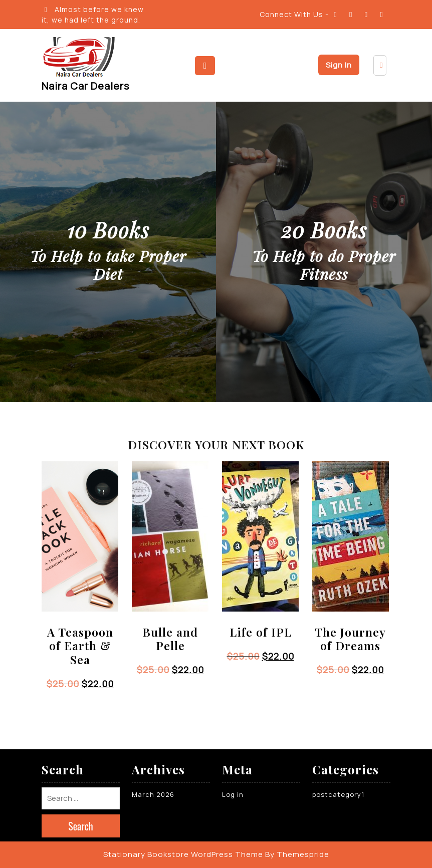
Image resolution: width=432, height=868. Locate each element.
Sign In (339, 65)
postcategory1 (338, 794)
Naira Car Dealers (85, 86)
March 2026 (153, 794)
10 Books (108, 230)
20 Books (324, 230)
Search (81, 826)
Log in (233, 794)
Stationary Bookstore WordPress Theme (183, 854)
